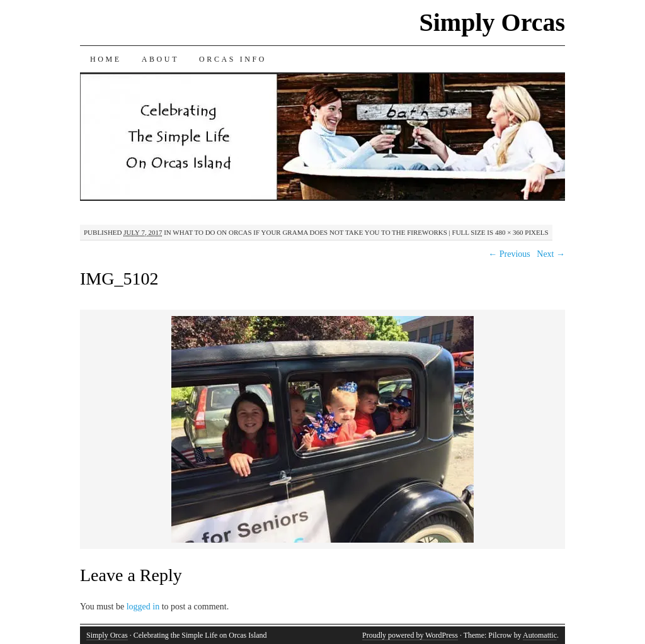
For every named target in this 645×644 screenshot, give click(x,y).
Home (106, 59)
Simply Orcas (492, 22)
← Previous (509, 254)
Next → (551, 254)
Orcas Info (233, 59)
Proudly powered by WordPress (410, 635)
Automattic (540, 635)
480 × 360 (509, 232)
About (160, 59)
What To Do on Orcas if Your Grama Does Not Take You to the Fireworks (310, 232)
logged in (143, 607)
